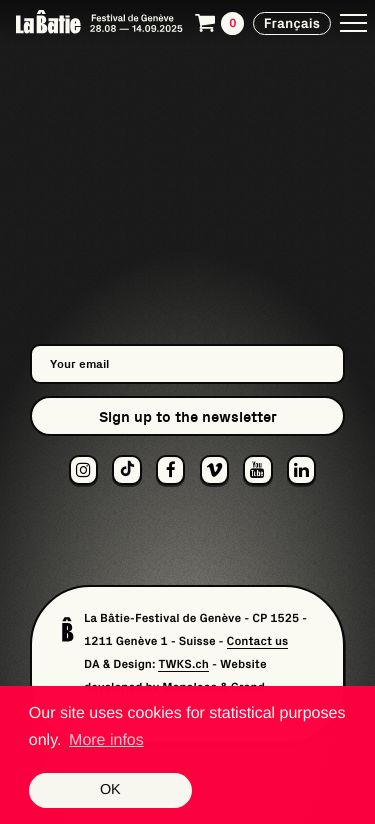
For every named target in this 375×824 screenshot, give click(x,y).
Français (292, 23)
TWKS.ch (183, 664)
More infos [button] (106, 740)
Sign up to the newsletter (188, 416)
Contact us (258, 641)
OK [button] (110, 790)
